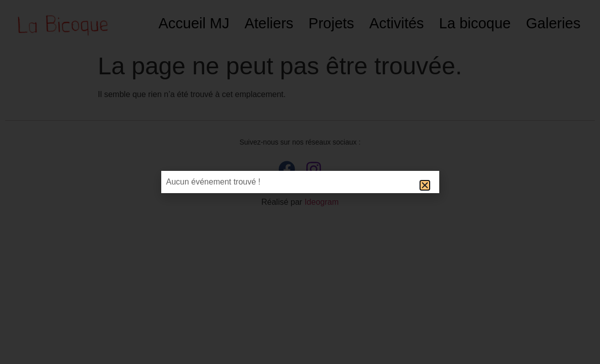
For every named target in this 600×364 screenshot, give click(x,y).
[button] (425, 185)
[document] (300, 182)
